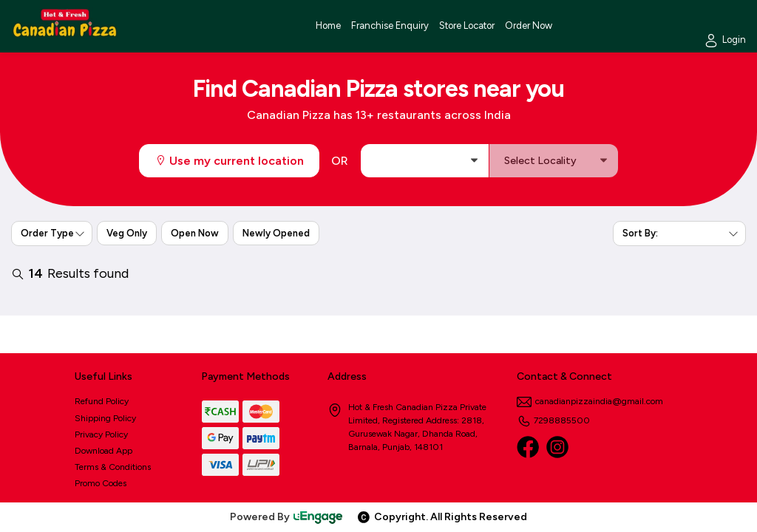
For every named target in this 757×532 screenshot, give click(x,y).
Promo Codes (101, 483)
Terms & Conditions (113, 467)
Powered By (287, 517)
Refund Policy (102, 401)
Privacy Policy (101, 434)
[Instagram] (557, 447)
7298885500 (553, 420)
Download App (103, 451)
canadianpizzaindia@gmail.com (590, 401)
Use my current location (229, 161)
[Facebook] (528, 447)
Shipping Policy (105, 418)
